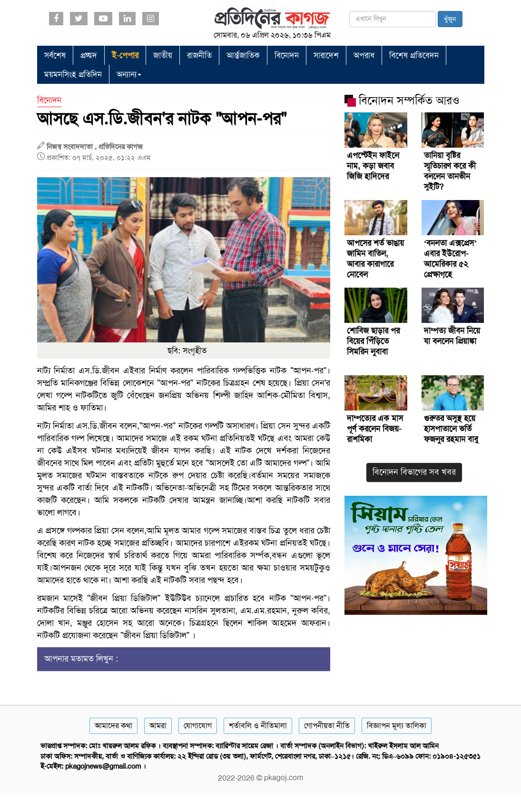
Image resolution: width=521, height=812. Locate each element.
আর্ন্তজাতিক (243, 55)
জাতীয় (163, 55)
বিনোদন (287, 55)
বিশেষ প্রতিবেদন (414, 55)
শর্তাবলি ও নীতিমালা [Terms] (258, 726)
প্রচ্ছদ (89, 55)
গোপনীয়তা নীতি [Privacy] (327, 726)
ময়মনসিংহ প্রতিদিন (73, 74)
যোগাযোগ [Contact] (198, 726)
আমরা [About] (158, 726)
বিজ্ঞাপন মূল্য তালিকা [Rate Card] (397, 726)
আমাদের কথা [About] (113, 726)
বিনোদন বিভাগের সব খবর (414, 472)
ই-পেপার (125, 55)
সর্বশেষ (55, 55)
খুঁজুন (450, 19)
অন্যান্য (129, 74)
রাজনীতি (199, 55)
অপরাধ (364, 55)
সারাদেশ (326, 55)
